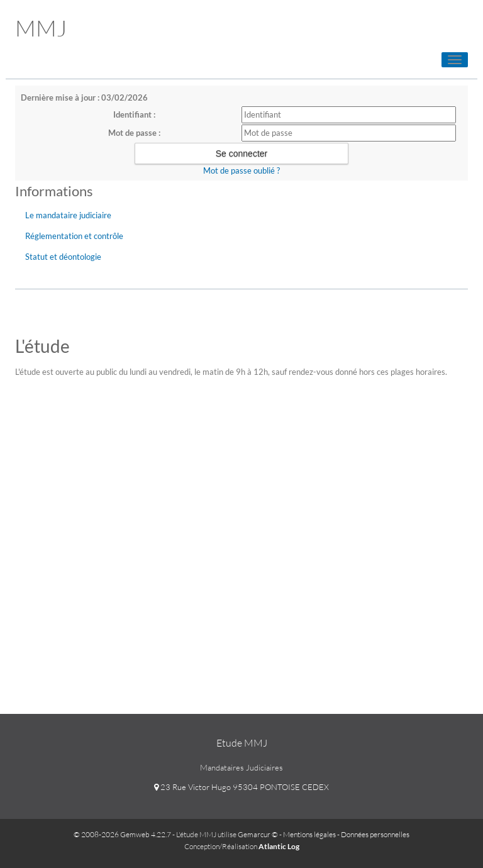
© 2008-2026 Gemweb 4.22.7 (122, 834)
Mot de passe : (134, 133)
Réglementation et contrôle (74, 236)
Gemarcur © (258, 834)
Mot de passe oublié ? (241, 170)
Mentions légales (309, 834)
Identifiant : (134, 114)
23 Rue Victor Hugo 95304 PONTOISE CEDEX (241, 787)
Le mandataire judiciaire (68, 215)
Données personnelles (375, 834)
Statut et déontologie (63, 257)
